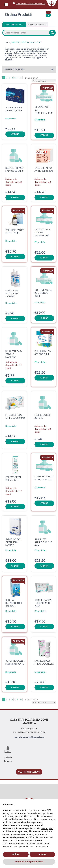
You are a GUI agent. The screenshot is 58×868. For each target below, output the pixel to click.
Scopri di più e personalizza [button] (29, 862)
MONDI (7, 43)
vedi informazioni (29, 767)
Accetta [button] (42, 854)
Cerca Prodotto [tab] (14, 24)
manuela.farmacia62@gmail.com (29, 733)
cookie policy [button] (47, 828)
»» (21, 78)
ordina (15, 134)
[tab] (37, 24)
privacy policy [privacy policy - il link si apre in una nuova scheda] (14, 816)
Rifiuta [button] (16, 854)
